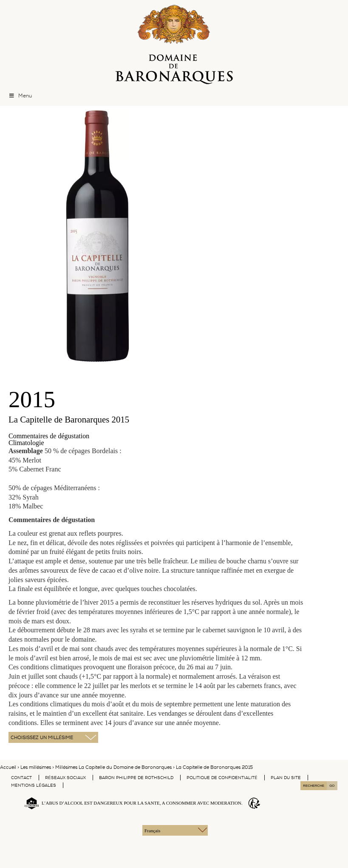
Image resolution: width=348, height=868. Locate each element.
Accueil (8, 767)
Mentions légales (34, 785)
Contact (21, 778)
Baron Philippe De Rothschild (136, 778)
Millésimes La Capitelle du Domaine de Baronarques (113, 767)
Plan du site (286, 778)
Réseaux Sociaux (65, 778)
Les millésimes (36, 767)
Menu (20, 96)
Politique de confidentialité (222, 778)
